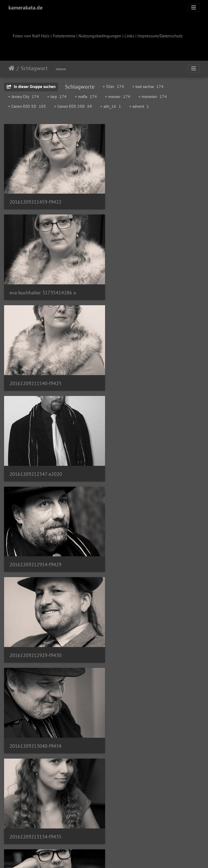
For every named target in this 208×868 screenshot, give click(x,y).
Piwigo (115, 857)
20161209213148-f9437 (139, 547)
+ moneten (153, 97)
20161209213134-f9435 (139, 459)
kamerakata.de (25, 8)
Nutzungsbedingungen (100, 36)
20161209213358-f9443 (139, 634)
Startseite (12, 68)
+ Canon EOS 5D (27, 106)
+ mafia (86, 97)
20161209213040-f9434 (35, 459)
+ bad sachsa (148, 87)
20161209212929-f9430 (139, 373)
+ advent (139, 106)
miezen (61, 69)
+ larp (57, 97)
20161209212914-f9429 (35, 373)
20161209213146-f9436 (35, 547)
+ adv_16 (111, 106)
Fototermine (64, 36)
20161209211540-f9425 (35, 285)
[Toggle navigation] (194, 8)
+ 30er (113, 87)
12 (131, 836)
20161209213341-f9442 (35, 634)
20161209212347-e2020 (140, 285)
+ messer (118, 97)
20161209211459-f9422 (35, 198)
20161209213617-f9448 (35, 808)
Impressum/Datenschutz (160, 36)
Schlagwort (34, 68)
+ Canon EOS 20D (73, 106)
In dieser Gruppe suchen (31, 87)
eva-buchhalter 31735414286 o (147, 198)
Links (129, 36)
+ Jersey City (24, 97)
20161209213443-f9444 (35, 721)
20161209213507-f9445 (139, 721)
